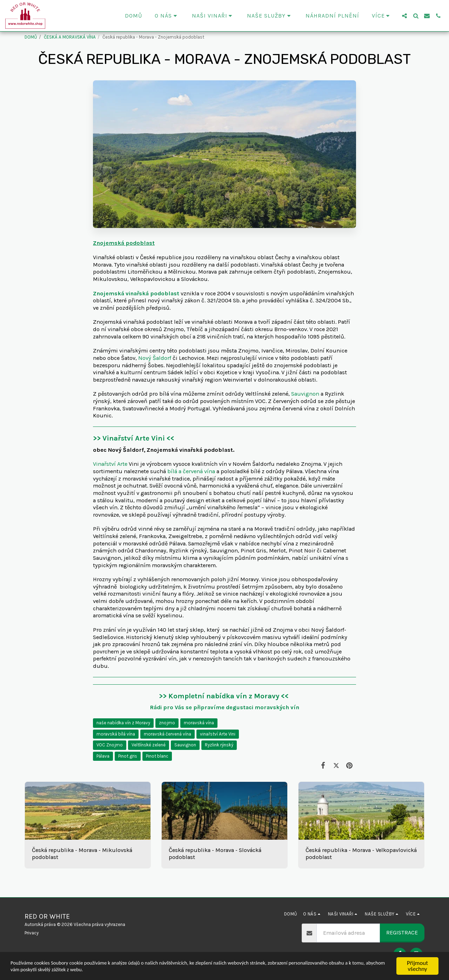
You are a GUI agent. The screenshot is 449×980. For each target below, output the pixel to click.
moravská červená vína (167, 734)
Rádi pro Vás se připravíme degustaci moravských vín (224, 707)
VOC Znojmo (110, 745)
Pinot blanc (157, 756)
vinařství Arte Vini (218, 734)
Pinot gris (128, 756)
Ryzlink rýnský (219, 745)
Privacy (32, 933)
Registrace (402, 932)
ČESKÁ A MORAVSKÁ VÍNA (70, 37)
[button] (167, 16)
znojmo (167, 723)
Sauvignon (305, 394)
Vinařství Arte (111, 464)
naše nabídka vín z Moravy (123, 723)
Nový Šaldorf (155, 358)
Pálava (103, 756)
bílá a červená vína (191, 471)
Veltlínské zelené (149, 745)
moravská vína (199, 723)
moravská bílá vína (116, 734)
